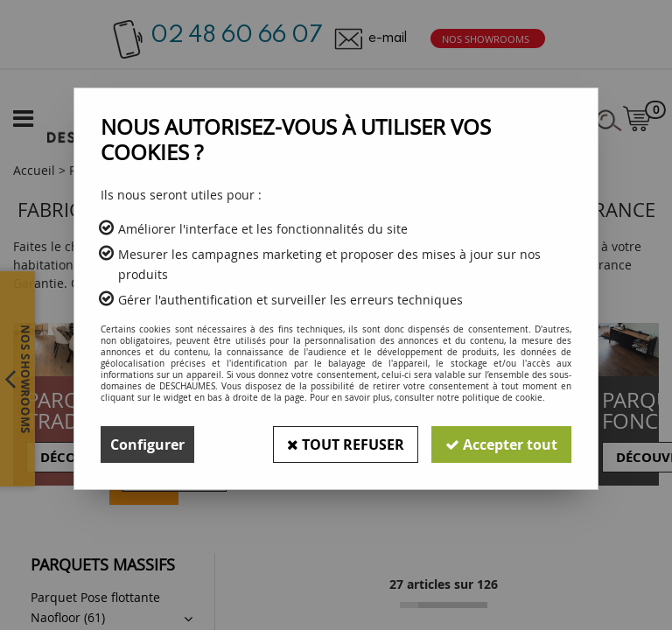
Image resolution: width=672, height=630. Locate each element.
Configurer (147, 444)
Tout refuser (346, 444)
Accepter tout (501, 444)
